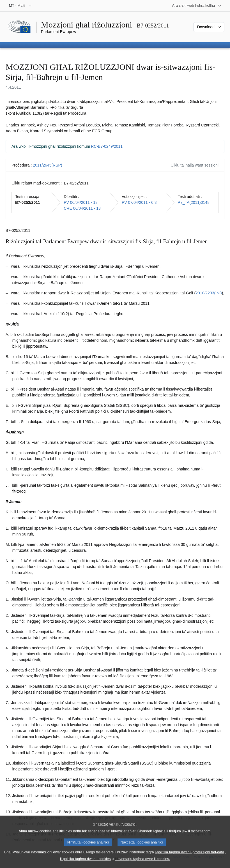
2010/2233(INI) (209, 293)
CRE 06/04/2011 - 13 (82, 208)
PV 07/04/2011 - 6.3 (139, 202)
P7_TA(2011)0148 (194, 202)
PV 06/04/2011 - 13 (81, 202)
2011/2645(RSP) (47, 165)
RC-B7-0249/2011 (107, 146)
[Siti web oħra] (197, 6)
